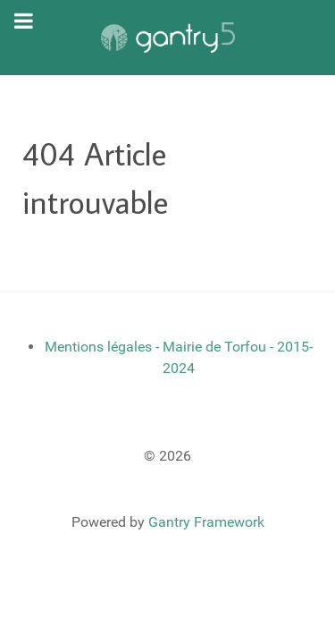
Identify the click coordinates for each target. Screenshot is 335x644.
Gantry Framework (206, 522)
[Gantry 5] (167, 38)
